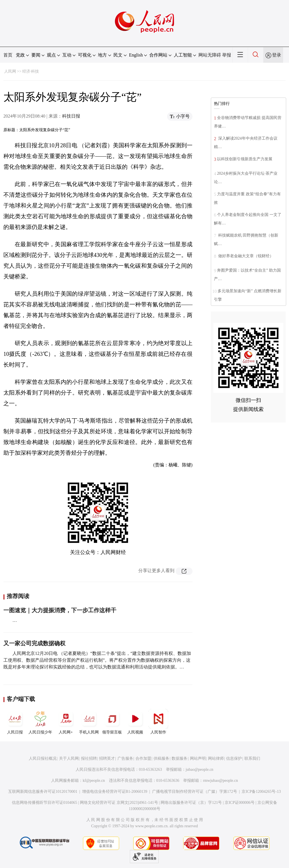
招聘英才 (107, 758)
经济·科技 (31, 71)
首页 (8, 55)
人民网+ (66, 722)
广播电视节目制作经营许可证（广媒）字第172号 (195, 792)
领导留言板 (112, 722)
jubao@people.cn (200, 769)
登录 (277, 55)
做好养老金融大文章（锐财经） (245, 256)
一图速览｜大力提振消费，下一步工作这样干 (60, 610)
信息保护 (234, 758)
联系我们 (252, 758)
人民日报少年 (40, 722)
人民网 (10, 71)
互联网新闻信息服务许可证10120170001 (43, 792)
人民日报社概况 (43, 758)
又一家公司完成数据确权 (34, 643)
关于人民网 (69, 758)
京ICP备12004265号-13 (261, 792)
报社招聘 (89, 758)
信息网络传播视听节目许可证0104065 (44, 803)
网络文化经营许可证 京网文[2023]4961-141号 (119, 803)
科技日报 (71, 116)
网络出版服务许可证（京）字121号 (191, 803)
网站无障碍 (210, 55)
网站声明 (198, 758)
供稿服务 (161, 758)
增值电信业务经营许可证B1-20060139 (115, 792)
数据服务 (179, 758)
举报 (227, 55)
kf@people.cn (94, 781)
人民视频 (135, 722)
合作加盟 (143, 758)
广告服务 (125, 758)
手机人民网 (89, 722)
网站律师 (216, 758)
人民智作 (158, 722)
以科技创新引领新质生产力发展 (245, 159)
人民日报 (15, 722)
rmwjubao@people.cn (220, 781)
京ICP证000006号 (240, 803)
